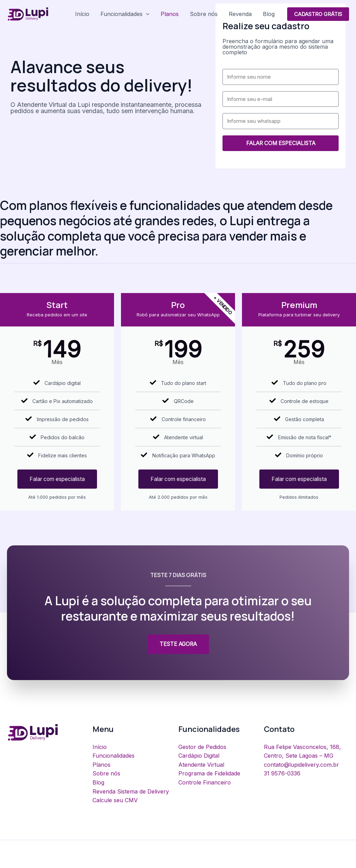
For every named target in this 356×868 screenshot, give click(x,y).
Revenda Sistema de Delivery (131, 791)
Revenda (240, 14)
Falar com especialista (57, 479)
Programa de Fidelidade (209, 774)
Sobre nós (204, 14)
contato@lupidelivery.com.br (301, 765)
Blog (269, 14)
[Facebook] (344, 861)
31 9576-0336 (282, 774)
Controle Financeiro (205, 783)
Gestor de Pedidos (202, 747)
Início (82, 14)
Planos (170, 14)
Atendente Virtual (201, 765)
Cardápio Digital (199, 756)
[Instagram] (329, 861)
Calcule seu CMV (115, 800)
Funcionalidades (125, 14)
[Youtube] (314, 861)
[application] (146, 14)
